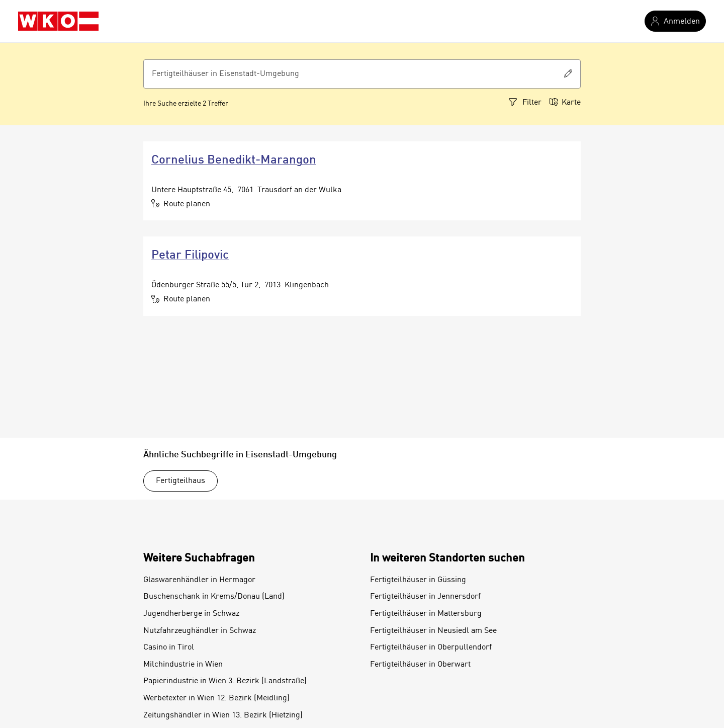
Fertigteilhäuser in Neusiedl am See (433, 631)
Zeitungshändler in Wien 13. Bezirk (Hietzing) (223, 715)
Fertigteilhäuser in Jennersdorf (425, 597)
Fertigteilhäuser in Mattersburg (426, 614)
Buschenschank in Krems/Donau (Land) (214, 597)
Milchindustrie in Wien (183, 665)
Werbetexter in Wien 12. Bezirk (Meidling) (216, 698)
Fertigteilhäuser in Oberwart (420, 665)
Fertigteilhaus (180, 481)
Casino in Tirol (169, 648)
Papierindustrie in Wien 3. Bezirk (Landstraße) (225, 681)
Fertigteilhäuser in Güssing (418, 580)
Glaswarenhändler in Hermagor (199, 580)
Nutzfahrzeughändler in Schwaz (200, 631)
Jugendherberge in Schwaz (191, 614)
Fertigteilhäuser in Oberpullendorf (431, 648)
